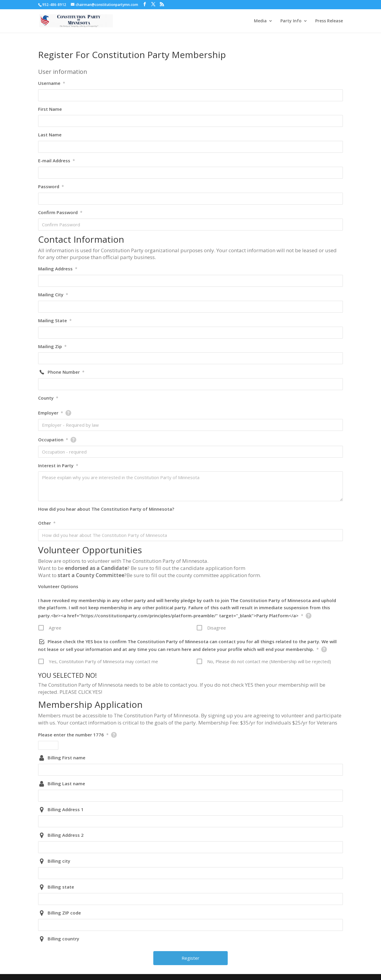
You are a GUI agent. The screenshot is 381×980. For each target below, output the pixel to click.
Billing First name (67, 758)
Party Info (291, 21)
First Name (50, 109)
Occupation (53, 440)
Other (47, 523)
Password (51, 186)
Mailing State (55, 320)
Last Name (50, 135)
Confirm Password (60, 212)
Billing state (61, 887)
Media (260, 21)
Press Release (329, 21)
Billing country (63, 939)
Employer (51, 413)
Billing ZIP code (64, 913)
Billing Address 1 (66, 809)
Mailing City (53, 295)
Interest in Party (58, 465)
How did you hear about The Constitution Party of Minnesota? (106, 509)
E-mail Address (57, 161)
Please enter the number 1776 (73, 735)
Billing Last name (66, 783)
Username (52, 83)
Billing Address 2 (66, 835)
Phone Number (66, 372)
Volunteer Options (58, 586)
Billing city (59, 861)
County (48, 398)
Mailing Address (58, 269)
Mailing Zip (52, 346)
